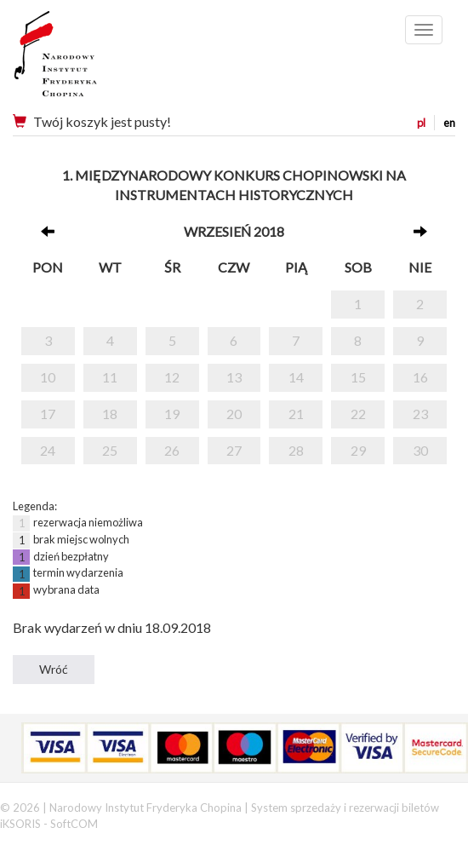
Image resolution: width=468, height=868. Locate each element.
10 (48, 377)
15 (358, 377)
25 (110, 450)
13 (234, 377)
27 (234, 450)
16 (420, 377)
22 (358, 414)
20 (234, 414)
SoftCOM (74, 824)
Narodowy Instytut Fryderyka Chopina (87, 60)
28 (296, 450)
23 (420, 414)
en (449, 123)
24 (48, 450)
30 (420, 450)
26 (172, 450)
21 (296, 414)
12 (172, 377)
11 (110, 377)
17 (48, 414)
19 (172, 414)
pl (421, 123)
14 (296, 377)
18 (110, 414)
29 (358, 450)
